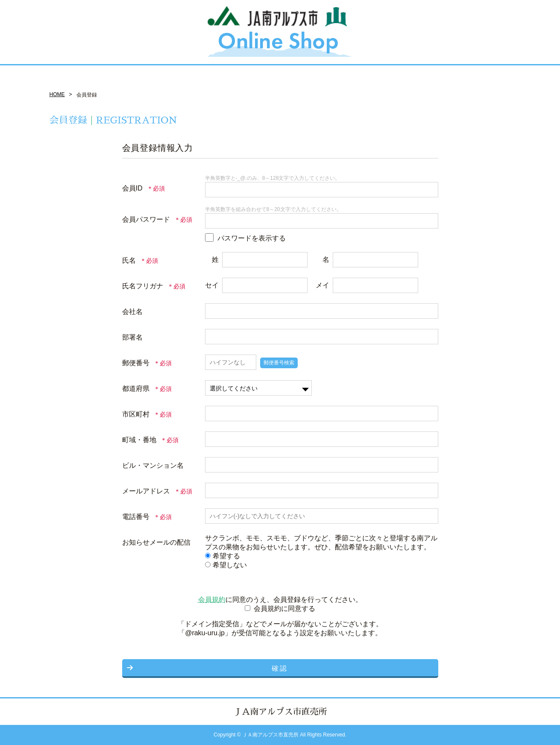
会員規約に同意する (284, 609)
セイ (212, 285)
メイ (323, 285)
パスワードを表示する (252, 238)
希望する (223, 556)
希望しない (226, 565)
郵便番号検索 (279, 363)
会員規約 (212, 600)
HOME (57, 94)
